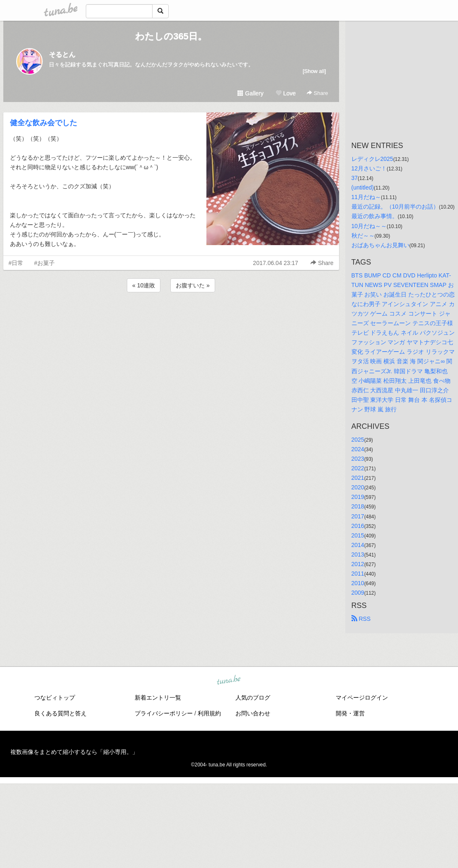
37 (355, 178)
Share (317, 93)
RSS (361, 619)
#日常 (16, 263)
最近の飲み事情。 (375, 216)
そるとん (62, 55)
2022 (358, 468)
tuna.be (229, 681)
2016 (358, 526)
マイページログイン (362, 698)
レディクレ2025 (372, 159)
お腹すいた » (193, 285)
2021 (358, 478)
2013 (358, 554)
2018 (358, 506)
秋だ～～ (363, 236)
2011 (358, 574)
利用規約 (209, 713)
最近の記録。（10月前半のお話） (395, 207)
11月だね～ (366, 197)
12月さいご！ (369, 168)
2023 (358, 459)
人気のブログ (253, 698)
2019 (358, 497)
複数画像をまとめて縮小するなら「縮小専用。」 (74, 752)
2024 (358, 449)
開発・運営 (350, 713)
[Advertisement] (171, 316)
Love (286, 93)
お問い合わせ (253, 713)
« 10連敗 (144, 285)
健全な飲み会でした (44, 123)
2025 (358, 440)
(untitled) (363, 187)
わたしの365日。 (171, 36)
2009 (358, 593)
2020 (358, 487)
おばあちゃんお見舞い (380, 245)
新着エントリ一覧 (158, 698)
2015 (358, 535)
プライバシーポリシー (164, 713)
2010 (358, 583)
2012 (358, 564)
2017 (358, 516)
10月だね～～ (369, 226)
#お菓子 (44, 263)
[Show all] (314, 71)
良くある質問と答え (61, 713)
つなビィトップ (55, 698)
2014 (358, 545)
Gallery (250, 93)
